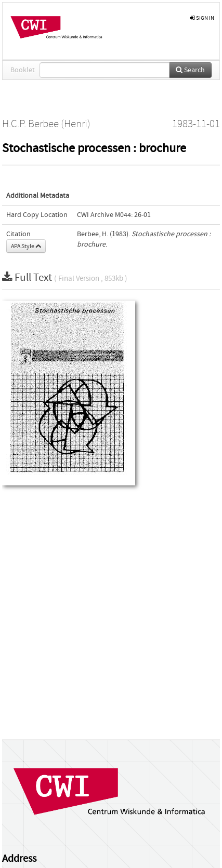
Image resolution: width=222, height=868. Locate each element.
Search (190, 70)
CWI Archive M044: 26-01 (114, 215)
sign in (202, 18)
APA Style (26, 246)
